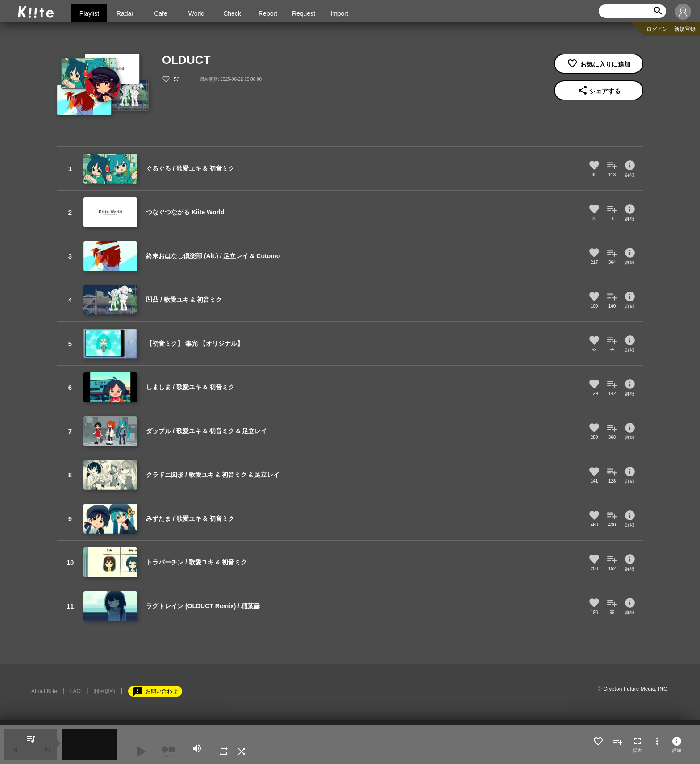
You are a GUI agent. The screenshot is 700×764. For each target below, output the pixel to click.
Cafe (161, 13)
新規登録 (685, 29)
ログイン (657, 29)
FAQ (75, 691)
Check (232, 13)
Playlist (89, 13)
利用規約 (104, 691)
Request (304, 13)
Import (339, 13)
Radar (125, 13)
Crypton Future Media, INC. (636, 689)
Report (268, 13)
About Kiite (44, 691)
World (196, 13)
